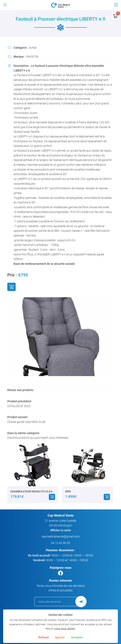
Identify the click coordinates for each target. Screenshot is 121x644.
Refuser (44, 637)
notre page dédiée (65, 629)
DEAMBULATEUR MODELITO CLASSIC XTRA (33, 491)
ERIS (68, 491)
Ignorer (60, 637)
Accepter (77, 637)
